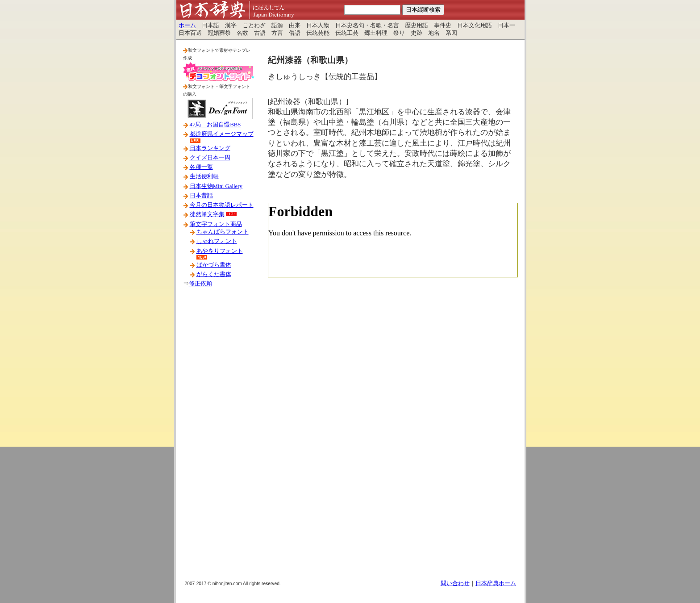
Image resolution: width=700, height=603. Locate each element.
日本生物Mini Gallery (216, 186)
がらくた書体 (214, 274)
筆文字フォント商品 (216, 224)
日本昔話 (201, 196)
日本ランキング (210, 148)
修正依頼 (200, 284)
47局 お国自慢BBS (215, 125)
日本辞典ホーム (496, 583)
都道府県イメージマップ (222, 134)
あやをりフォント (220, 251)
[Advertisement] (219, 437)
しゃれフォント (217, 241)
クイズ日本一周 (210, 158)
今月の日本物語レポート (222, 205)
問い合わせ (455, 583)
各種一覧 (201, 167)
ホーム (187, 25)
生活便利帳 (204, 176)
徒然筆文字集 (207, 214)
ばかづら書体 (214, 265)
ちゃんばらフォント (223, 232)
